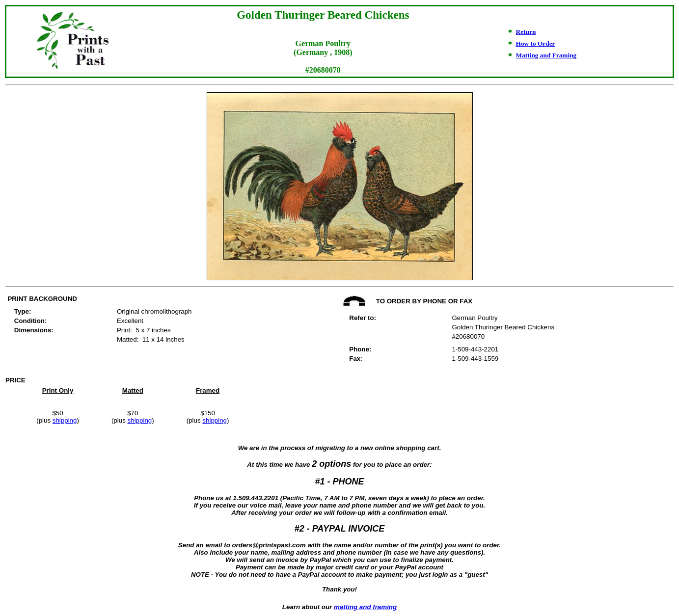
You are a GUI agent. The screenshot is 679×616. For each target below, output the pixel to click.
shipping (65, 420)
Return (526, 32)
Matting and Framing (546, 55)
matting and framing (365, 607)
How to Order (536, 43)
